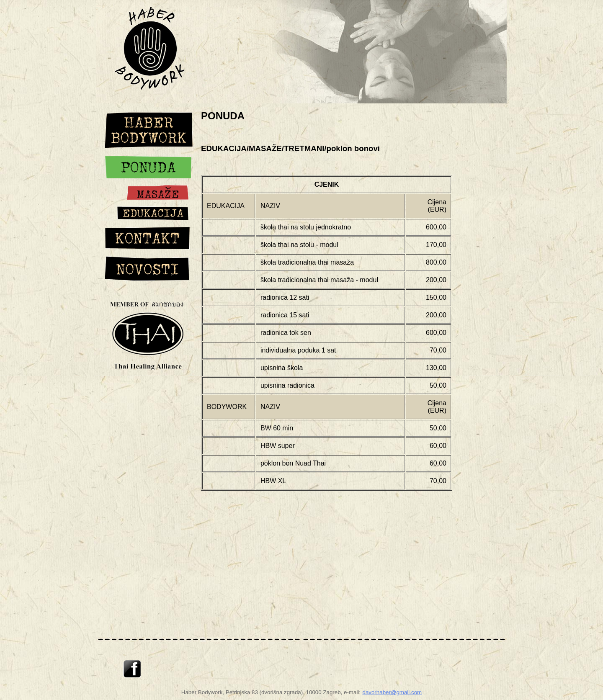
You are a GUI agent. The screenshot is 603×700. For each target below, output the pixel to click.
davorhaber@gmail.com (392, 692)
